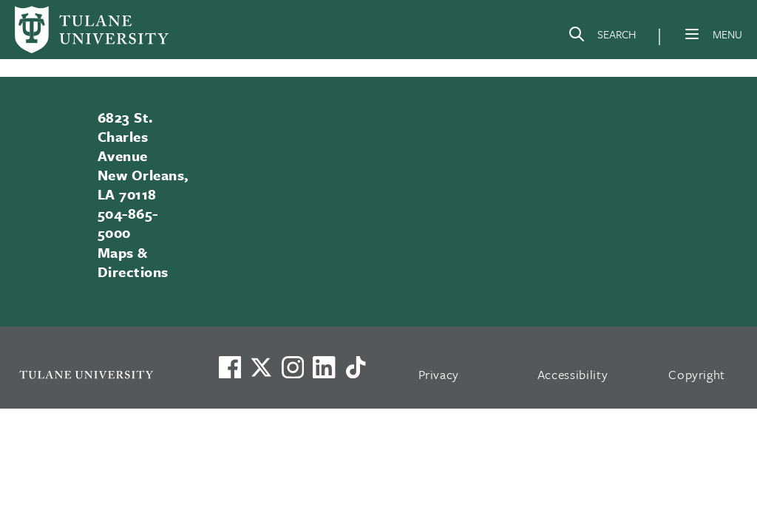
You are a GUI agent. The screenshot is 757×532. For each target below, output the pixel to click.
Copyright (697, 374)
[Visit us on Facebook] (230, 367)
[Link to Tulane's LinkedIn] (324, 367)
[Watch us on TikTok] (356, 367)
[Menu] (692, 34)
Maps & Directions (133, 262)
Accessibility (573, 374)
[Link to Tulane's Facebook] (293, 367)
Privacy (439, 374)
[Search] (602, 37)
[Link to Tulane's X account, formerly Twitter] (261, 367)
